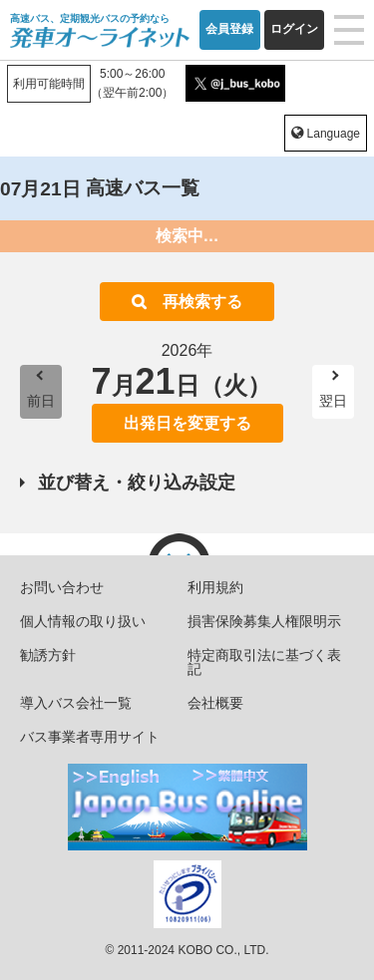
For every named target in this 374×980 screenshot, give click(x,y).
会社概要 (215, 703)
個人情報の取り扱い (83, 621)
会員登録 (229, 29)
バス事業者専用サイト (90, 737)
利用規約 (215, 587)
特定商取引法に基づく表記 (264, 662)
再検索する (202, 302)
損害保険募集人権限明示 (264, 621)
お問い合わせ (62, 587)
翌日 (333, 401)
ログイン (294, 29)
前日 (41, 401)
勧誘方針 (48, 655)
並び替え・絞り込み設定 (137, 483)
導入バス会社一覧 (76, 703)
